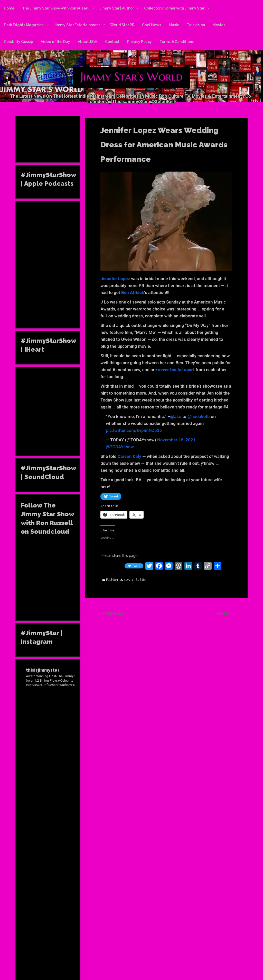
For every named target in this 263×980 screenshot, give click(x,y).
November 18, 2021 (176, 440)
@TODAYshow (120, 447)
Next (223, 613)
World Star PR (122, 25)
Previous (115, 613)
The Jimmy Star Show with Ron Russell (56, 8)
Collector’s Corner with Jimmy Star (174, 8)
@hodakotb (199, 416)
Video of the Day (55, 42)
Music (174, 25)
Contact (112, 42)
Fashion (112, 580)
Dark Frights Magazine (24, 25)
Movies (219, 25)
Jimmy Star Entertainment (77, 25)
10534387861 (135, 580)
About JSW (88, 42)
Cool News (152, 25)
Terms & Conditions (177, 42)
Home (9, 8)
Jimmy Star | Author (117, 8)
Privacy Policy (139, 42)
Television (196, 25)
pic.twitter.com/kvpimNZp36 (134, 430)
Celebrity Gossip (18, 42)
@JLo (176, 416)
